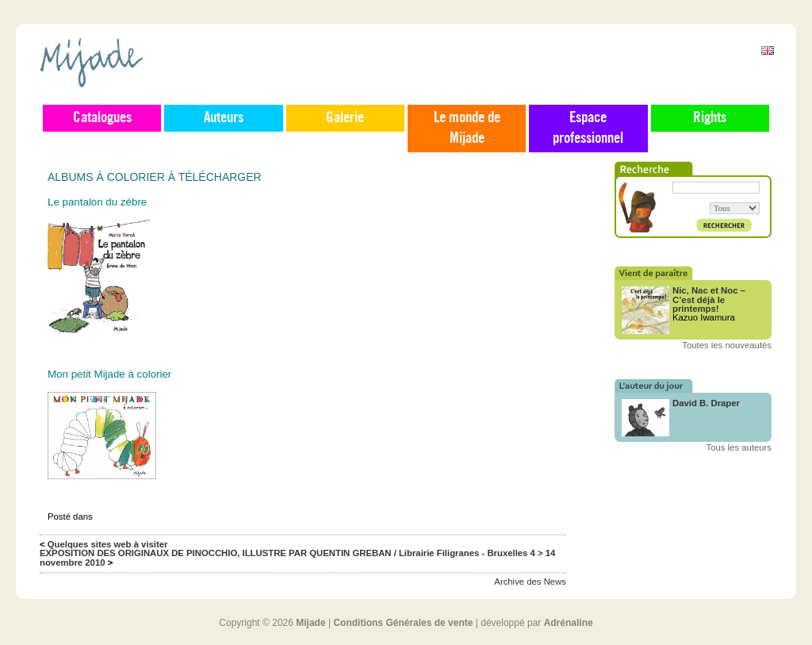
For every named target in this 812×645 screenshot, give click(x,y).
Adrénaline (569, 623)
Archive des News (530, 582)
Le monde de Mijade (467, 129)
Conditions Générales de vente (403, 623)
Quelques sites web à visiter (108, 544)
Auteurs (224, 118)
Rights (710, 118)
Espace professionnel (588, 129)
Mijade (310, 623)
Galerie (345, 118)
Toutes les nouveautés (727, 345)
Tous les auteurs (739, 447)
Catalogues (102, 118)
